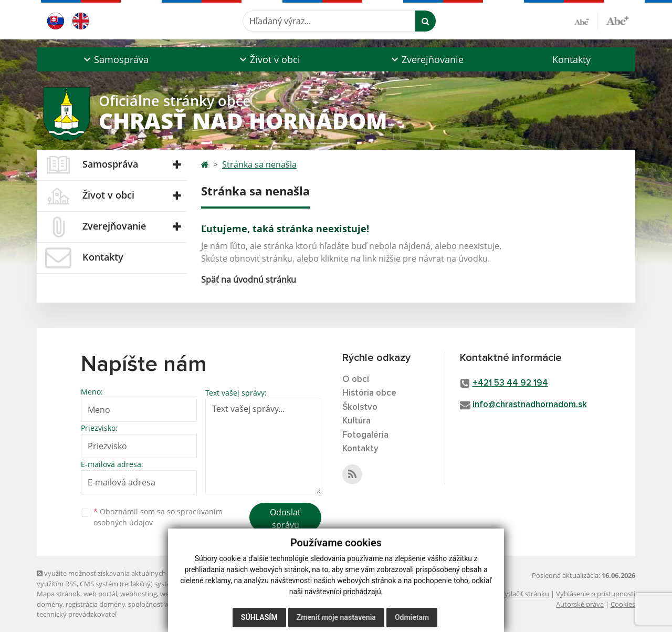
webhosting (139, 594)
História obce (369, 393)
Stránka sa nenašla (259, 164)
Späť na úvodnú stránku (249, 279)
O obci (356, 380)
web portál (100, 594)
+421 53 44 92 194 (510, 383)
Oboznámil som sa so (158, 517)
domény (50, 604)
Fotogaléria (365, 435)
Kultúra (356, 421)
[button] (115, 59)
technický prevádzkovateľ (77, 614)
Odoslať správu (285, 519)
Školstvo (360, 407)
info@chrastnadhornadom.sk (530, 405)
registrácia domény (95, 604)
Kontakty (571, 59)
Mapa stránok (59, 594)
